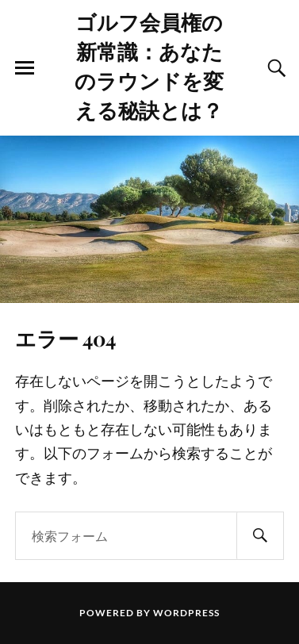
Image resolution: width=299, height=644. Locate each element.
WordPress (186, 613)
